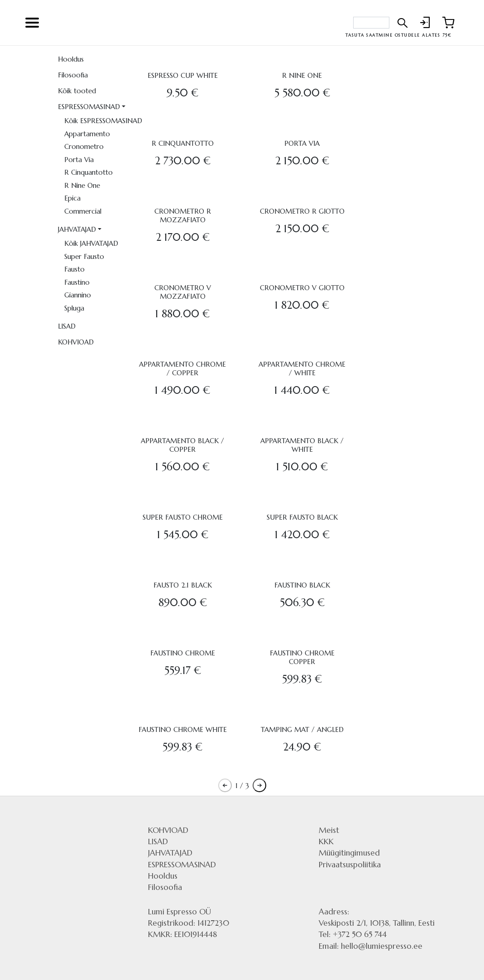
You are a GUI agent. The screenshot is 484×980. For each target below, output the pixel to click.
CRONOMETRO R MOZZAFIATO (183, 215)
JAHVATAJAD (77, 229)
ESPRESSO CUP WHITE (183, 75)
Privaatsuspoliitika (350, 865)
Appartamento (87, 134)
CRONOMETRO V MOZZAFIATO (183, 292)
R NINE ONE (302, 75)
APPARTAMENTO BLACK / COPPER (182, 445)
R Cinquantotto (89, 172)
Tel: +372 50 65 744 (353, 934)
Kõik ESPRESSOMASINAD (97, 121)
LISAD (67, 326)
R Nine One (82, 185)
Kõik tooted (77, 91)
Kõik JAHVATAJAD (91, 243)
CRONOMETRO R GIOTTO (302, 211)
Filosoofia (73, 75)
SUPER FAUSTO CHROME (183, 517)
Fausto (74, 269)
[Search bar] (371, 23)
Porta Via (79, 160)
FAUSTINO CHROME (183, 653)
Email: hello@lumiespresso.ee (371, 946)
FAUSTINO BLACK (302, 585)
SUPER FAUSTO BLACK (302, 517)
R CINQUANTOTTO (183, 143)
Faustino (77, 282)
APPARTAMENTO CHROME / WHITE (302, 368)
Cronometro (84, 146)
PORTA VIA (302, 143)
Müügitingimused (349, 853)
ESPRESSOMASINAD (89, 107)
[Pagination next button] (259, 785)
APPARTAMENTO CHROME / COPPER (182, 368)
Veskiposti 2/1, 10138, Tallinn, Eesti (377, 923)
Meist (329, 830)
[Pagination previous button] (225, 785)
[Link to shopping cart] (446, 23)
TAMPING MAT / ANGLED (302, 729)
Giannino (78, 295)
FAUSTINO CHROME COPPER (302, 657)
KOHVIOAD (76, 342)
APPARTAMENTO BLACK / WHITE (302, 445)
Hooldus (71, 59)
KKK (326, 841)
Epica (72, 198)
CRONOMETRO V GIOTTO (302, 288)
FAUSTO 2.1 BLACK (183, 585)
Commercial (83, 211)
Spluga (74, 308)
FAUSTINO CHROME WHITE (183, 729)
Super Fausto (84, 256)
